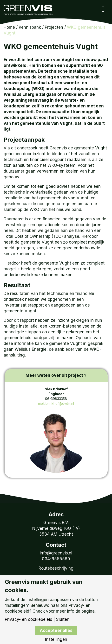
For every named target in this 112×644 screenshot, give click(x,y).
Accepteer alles (56, 630)
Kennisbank (30, 27)
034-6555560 (56, 559)
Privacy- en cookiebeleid (29, 619)
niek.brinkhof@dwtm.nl (56, 403)
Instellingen (56, 640)
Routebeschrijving (56, 568)
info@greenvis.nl (56, 553)
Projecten (54, 27)
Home (9, 27)
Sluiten (63, 619)
